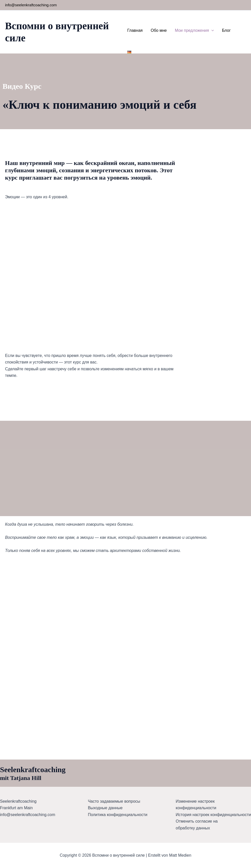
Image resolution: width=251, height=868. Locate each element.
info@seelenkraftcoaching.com (31, 5)
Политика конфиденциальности (118, 815)
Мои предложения (194, 31)
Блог (226, 30)
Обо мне (159, 30)
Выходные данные (105, 808)
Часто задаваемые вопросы (114, 801)
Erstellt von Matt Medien (170, 855)
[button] (211, 31)
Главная (135, 30)
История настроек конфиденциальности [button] (213, 815)
